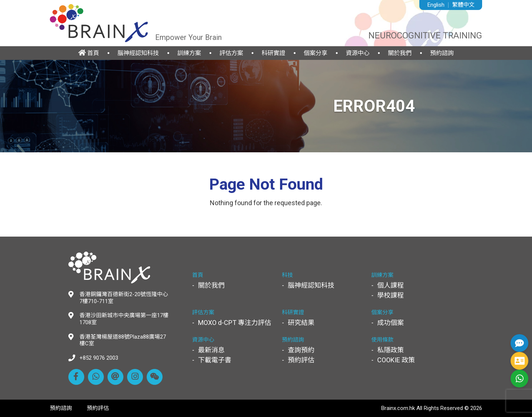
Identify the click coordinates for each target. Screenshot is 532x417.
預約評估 (301, 360)
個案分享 (316, 53)
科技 (287, 275)
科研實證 (273, 53)
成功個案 (391, 323)
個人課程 (391, 285)
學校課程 (391, 295)
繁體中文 (463, 5)
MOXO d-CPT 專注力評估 (235, 323)
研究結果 (301, 323)
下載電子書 (215, 360)
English (436, 5)
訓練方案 (189, 53)
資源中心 (358, 53)
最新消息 (211, 350)
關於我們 (400, 53)
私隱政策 (391, 350)
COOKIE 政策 (396, 360)
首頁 (89, 53)
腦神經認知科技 (138, 53)
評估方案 (231, 53)
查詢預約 (301, 350)
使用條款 (382, 340)
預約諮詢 (442, 53)
